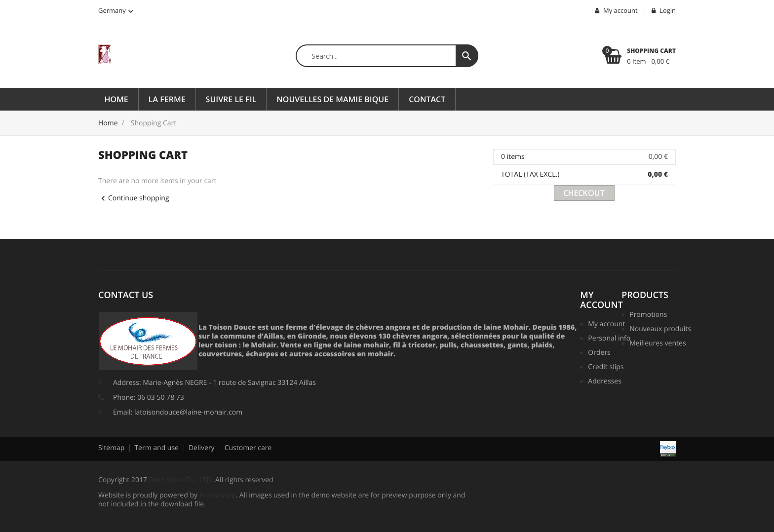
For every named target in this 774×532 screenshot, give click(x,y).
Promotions (648, 315)
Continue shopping (134, 198)
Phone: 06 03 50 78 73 (149, 398)
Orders (599, 353)
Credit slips (606, 368)
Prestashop (218, 495)
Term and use (156, 448)
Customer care (248, 448)
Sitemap (111, 448)
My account (601, 300)
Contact (427, 99)
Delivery (202, 448)
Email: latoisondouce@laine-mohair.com (178, 412)
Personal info (608, 339)
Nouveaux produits (656, 330)
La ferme (167, 99)
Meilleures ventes (656, 344)
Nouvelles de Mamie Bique (332, 99)
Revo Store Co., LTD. (181, 480)
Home (116, 99)
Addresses (604, 382)
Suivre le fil (231, 99)
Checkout (584, 193)
